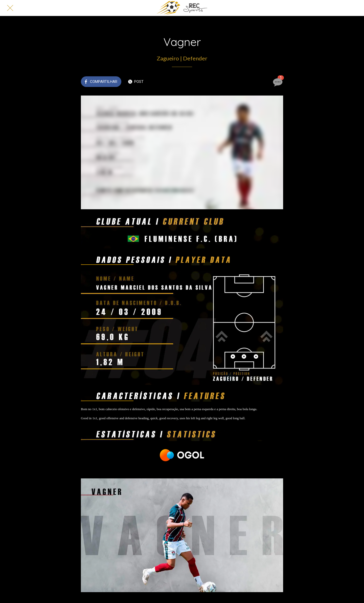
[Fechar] (10, 8)
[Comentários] (277, 82)
